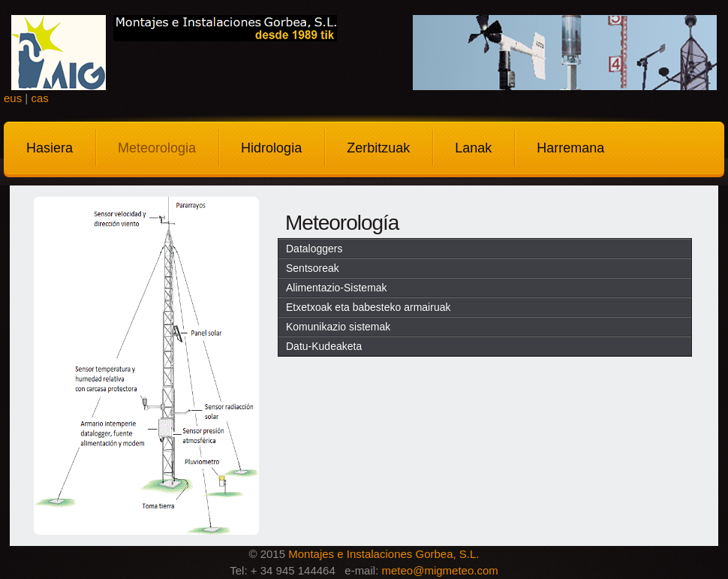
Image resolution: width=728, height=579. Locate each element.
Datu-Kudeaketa (324, 346)
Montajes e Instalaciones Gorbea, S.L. (384, 554)
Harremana (570, 148)
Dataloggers (314, 249)
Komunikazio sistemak (338, 327)
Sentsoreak (313, 268)
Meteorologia (157, 148)
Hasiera (50, 148)
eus (13, 98)
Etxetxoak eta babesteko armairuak (368, 307)
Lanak (473, 148)
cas (39, 98)
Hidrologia (271, 148)
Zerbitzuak (378, 148)
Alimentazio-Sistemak (337, 288)
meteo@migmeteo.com (439, 570)
